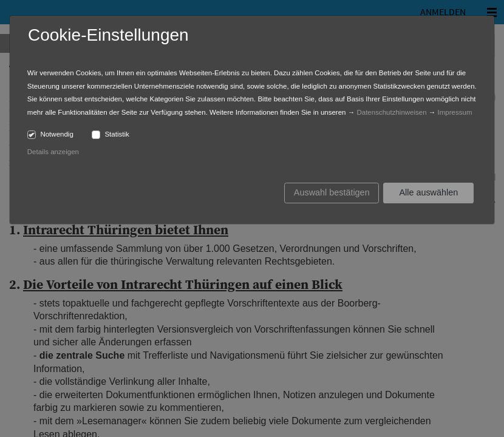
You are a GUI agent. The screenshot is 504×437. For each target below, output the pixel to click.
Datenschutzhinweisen (391, 112)
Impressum (455, 112)
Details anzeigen (53, 152)
